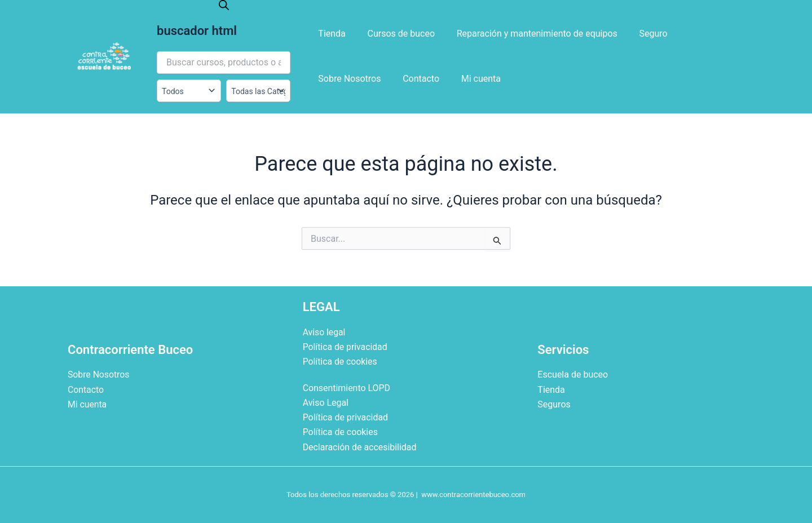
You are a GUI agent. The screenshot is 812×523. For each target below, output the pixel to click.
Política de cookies (341, 362)
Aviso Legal (326, 402)
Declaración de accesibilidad (360, 447)
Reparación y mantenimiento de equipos (528, 34)
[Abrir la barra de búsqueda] (224, 5)
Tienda (330, 34)
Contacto (335, 79)
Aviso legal (325, 332)
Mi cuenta (391, 79)
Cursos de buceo (395, 34)
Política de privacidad (346, 346)
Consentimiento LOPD (347, 387)
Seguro (640, 34)
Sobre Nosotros (703, 34)
